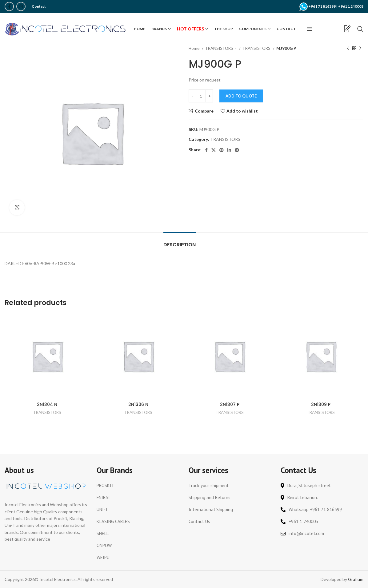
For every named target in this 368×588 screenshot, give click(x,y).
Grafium (356, 579)
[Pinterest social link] (222, 150)
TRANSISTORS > (221, 48)
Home (194, 48)
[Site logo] (66, 28)
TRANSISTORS (257, 48)
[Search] (360, 29)
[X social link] (214, 150)
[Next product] (360, 49)
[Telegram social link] (237, 150)
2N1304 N (47, 404)
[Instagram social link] (21, 6)
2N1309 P (321, 404)
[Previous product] (348, 49)
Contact (39, 6)
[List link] (138, 486)
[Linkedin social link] (229, 150)
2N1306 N (138, 404)
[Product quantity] (201, 96)
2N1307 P (230, 404)
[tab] (180, 242)
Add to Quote (241, 96)
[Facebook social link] (9, 6)
